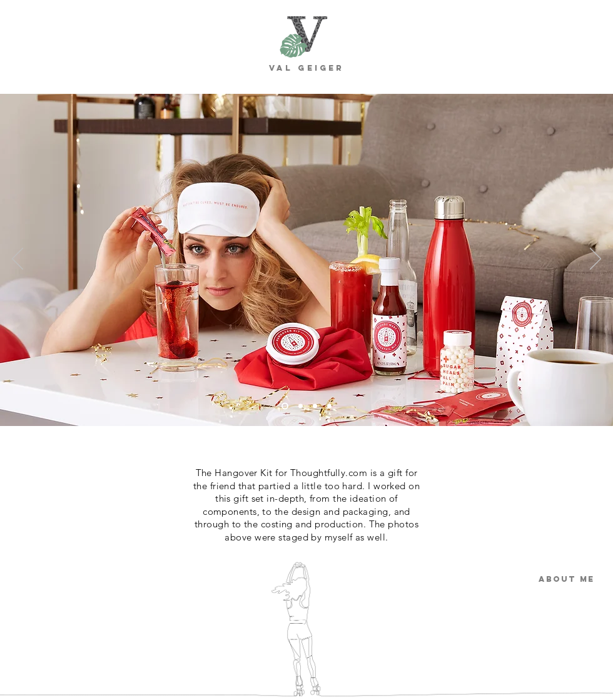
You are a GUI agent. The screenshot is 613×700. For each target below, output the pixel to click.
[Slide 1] (285, 406)
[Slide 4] (329, 406)
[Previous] (18, 260)
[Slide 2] (301, 406)
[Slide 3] (315, 406)
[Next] (595, 260)
